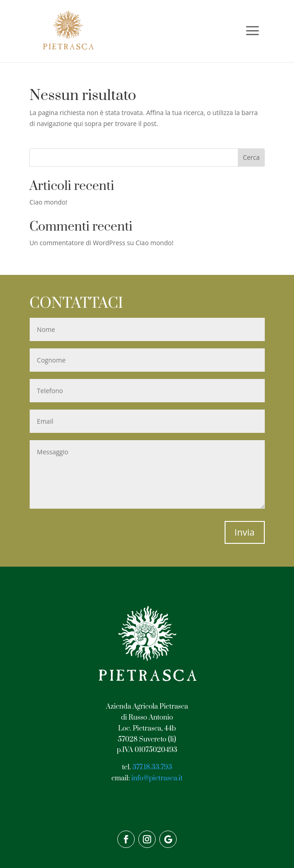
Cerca (251, 157)
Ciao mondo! (48, 202)
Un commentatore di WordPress (77, 243)
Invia (245, 532)
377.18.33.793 (152, 767)
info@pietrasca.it (157, 778)
